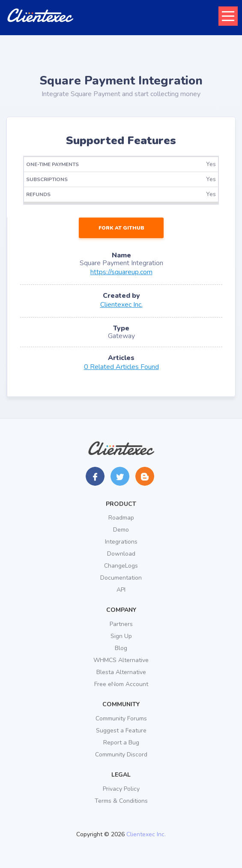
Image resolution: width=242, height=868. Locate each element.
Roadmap (121, 518)
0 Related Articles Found (121, 367)
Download (121, 554)
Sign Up (121, 636)
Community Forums (121, 718)
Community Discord (121, 755)
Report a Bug (121, 742)
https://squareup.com (121, 272)
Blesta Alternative (121, 672)
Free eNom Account (121, 684)
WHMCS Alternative (121, 660)
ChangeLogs (121, 566)
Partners (121, 624)
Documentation (121, 578)
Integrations (121, 542)
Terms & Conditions (121, 801)
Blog (121, 648)
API (121, 590)
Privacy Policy (121, 789)
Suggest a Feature (121, 730)
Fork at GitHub (121, 228)
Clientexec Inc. (121, 305)
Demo (121, 530)
